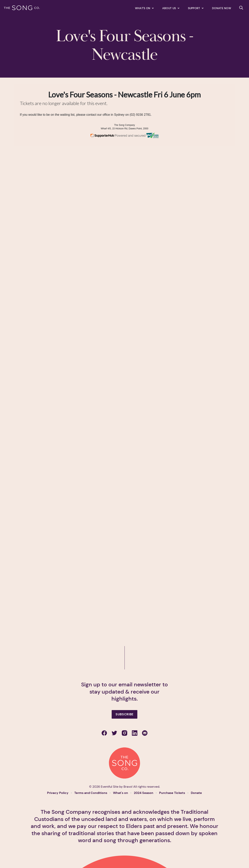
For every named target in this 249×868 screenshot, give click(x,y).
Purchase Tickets (172, 793)
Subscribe (124, 714)
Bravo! (128, 787)
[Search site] (241, 8)
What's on (121, 793)
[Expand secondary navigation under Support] (196, 8)
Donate (196, 793)
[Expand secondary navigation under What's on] (144, 8)
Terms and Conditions (91, 793)
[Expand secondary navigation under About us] (171, 8)
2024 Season (144, 793)
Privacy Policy (58, 793)
